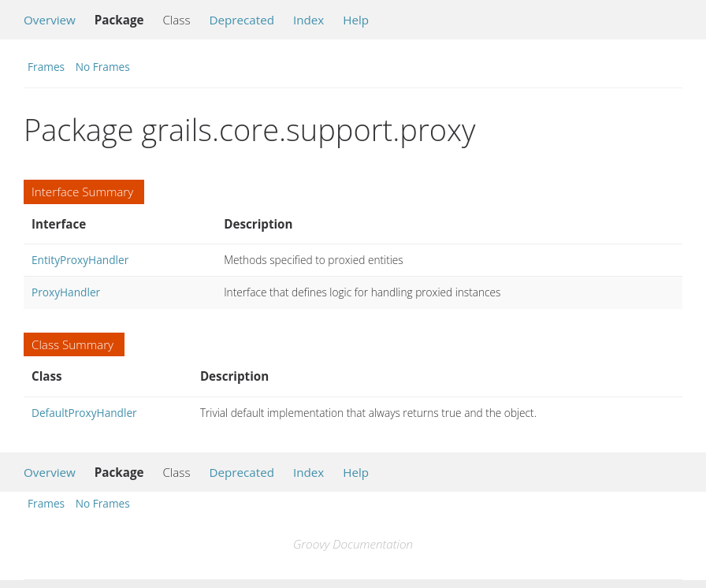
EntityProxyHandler (80, 260)
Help (356, 20)
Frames (46, 67)
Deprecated (242, 20)
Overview (50, 20)
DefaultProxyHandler (84, 413)
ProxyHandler (66, 292)
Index (308, 20)
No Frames (103, 67)
